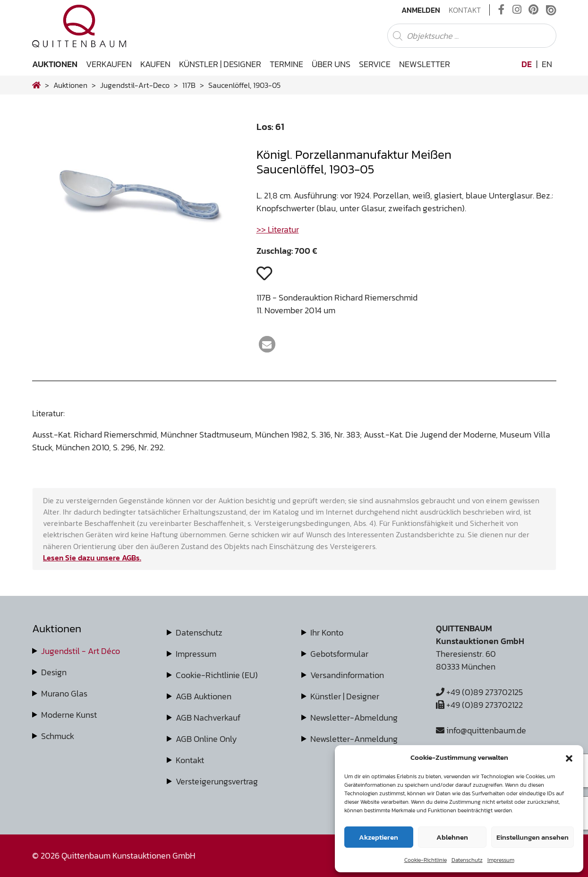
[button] (569, 757)
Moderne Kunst (69, 715)
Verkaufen (109, 64)
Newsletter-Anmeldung (354, 739)
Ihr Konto (327, 632)
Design (54, 672)
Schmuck (58, 736)
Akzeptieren (379, 837)
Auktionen (55, 64)
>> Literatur (278, 229)
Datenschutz (467, 860)
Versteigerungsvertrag (217, 781)
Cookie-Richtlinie (426, 860)
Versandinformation (347, 675)
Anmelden (421, 10)
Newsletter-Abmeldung (354, 718)
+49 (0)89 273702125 (479, 692)
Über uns (331, 64)
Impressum (501, 860)
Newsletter (425, 64)
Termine (286, 64)
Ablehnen (452, 837)
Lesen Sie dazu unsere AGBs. (92, 558)
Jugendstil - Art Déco (81, 651)
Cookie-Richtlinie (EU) (217, 675)
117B (189, 85)
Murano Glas (64, 693)
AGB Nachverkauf (208, 718)
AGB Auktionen (204, 696)
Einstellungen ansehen (533, 837)
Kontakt (465, 10)
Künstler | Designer (220, 64)
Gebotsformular (339, 654)
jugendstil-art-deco (135, 85)
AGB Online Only (206, 739)
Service (375, 64)
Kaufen (155, 64)
